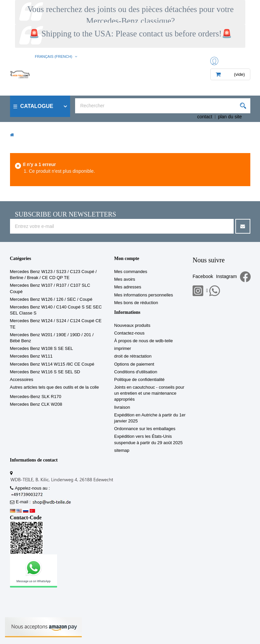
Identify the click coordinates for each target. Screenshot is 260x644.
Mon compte (127, 259)
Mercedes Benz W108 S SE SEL (42, 348)
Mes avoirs (125, 279)
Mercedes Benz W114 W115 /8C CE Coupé (52, 364)
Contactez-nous (129, 333)
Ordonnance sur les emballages (145, 429)
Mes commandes (131, 272)
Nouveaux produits (132, 325)
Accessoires (22, 379)
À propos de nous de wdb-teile (144, 341)
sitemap (122, 450)
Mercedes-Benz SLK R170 (36, 397)
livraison (122, 407)
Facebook (203, 276)
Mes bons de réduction (136, 303)
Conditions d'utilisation (136, 372)
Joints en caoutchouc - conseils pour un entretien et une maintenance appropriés (149, 393)
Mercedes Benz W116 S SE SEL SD (45, 372)
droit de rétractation (133, 356)
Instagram (226, 276)
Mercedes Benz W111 (31, 356)
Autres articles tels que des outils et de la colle (55, 387)
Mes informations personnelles (144, 295)
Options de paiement (134, 364)
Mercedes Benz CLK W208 (36, 404)
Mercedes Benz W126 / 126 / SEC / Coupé (51, 299)
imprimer (123, 348)
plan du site (230, 117)
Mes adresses (128, 287)
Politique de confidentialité (139, 379)
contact (205, 117)
